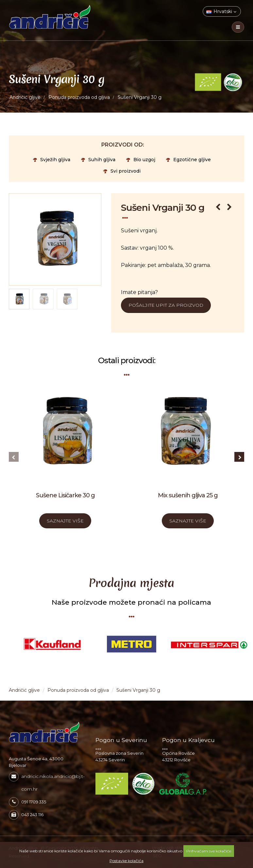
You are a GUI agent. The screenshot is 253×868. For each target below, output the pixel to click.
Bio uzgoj (141, 160)
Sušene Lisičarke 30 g (65, 495)
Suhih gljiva (98, 160)
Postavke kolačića (126, 861)
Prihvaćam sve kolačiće (209, 851)
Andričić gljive (25, 97)
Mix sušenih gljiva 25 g (188, 495)
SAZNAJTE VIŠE (65, 521)
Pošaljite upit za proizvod (166, 305)
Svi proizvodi (122, 171)
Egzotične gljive (188, 160)
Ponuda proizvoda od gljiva (79, 97)
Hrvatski (221, 11)
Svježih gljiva (52, 160)
